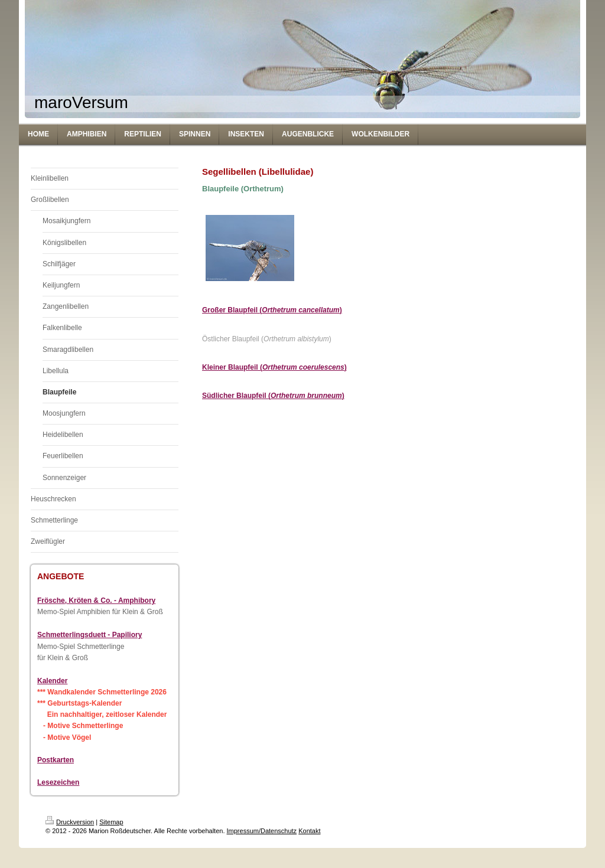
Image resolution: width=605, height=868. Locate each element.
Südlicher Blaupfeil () (273, 396)
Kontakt (309, 831)
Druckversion (70, 822)
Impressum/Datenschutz (262, 831)
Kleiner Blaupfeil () (274, 367)
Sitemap (111, 822)
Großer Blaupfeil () (272, 310)
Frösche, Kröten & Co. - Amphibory (96, 601)
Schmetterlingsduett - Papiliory (90, 635)
